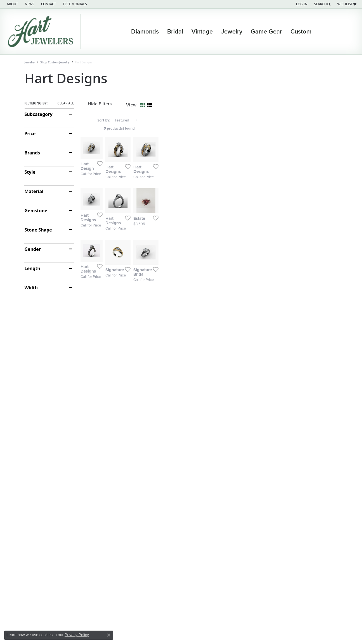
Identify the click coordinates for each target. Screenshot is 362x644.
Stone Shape (38, 230)
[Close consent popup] (109, 635)
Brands (32, 153)
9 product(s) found (209, 128)
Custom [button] (301, 32)
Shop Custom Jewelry (55, 62)
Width (31, 288)
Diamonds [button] (145, 32)
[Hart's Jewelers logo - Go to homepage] (42, 32)
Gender (33, 249)
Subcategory (39, 114)
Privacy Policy (77, 635)
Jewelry (30, 62)
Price (30, 133)
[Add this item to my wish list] (160, 225)
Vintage (202, 32)
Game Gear (266, 32)
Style (30, 172)
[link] (12, 4)
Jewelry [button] (232, 32)
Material (34, 191)
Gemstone (36, 211)
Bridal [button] (175, 32)
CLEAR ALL (66, 103)
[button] (301, 4)
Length (32, 268)
